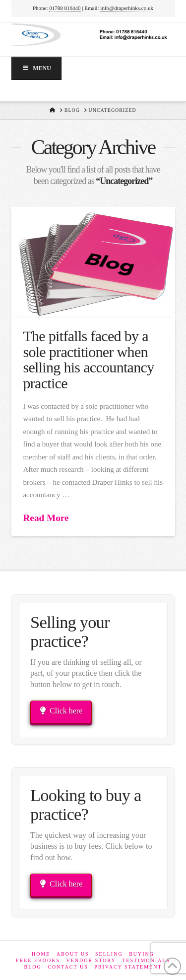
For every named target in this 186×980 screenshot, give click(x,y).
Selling (109, 954)
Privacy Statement (128, 967)
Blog (32, 967)
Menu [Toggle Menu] (36, 68)
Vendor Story (91, 960)
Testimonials (146, 960)
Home (41, 954)
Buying (142, 954)
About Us (73, 954)
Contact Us (68, 967)
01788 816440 (65, 8)
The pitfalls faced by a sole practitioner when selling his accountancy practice (88, 359)
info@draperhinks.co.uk (127, 8)
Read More (46, 518)
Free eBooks (38, 960)
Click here (61, 711)
